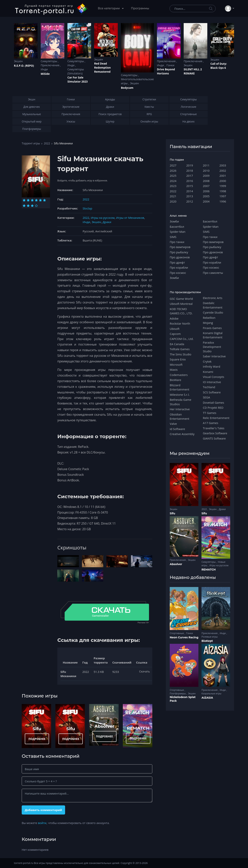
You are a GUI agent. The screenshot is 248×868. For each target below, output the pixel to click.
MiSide (45, 74)
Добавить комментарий (43, 810)
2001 (223, 176)
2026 (173, 171)
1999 (223, 186)
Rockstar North (180, 323)
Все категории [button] (109, 8)
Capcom (175, 334)
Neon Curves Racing (184, 637)
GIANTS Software (214, 438)
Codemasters (179, 375)
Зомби (174, 221)
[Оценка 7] (24, 206)
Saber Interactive (214, 356)
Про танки (177, 242)
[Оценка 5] (40, 200)
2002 (223, 171)
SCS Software (212, 392)
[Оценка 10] (36, 206)
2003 (223, 165)
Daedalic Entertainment (213, 305)
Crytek (207, 361)
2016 (190, 181)
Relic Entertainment (216, 418)
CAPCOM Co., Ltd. (182, 339)
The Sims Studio (180, 354)
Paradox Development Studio (212, 347)
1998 (223, 191)
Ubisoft (175, 329)
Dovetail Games (214, 403)
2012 (190, 201)
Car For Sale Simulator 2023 (77, 79)
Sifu (37, 729)
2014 (190, 191)
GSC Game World (181, 299)
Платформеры (178, 693)
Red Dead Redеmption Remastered (102, 68)
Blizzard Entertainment (180, 387)
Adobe (174, 318)
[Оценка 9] (32, 206)
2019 (190, 165)
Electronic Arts (213, 298)
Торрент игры (31, 143)
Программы (140, 8)
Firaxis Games (212, 328)
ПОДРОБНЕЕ (37, 739)
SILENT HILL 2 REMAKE (193, 71)
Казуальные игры (211, 693)
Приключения (50, 65)
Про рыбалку (179, 252)
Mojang (208, 323)
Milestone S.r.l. (180, 395)
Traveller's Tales (214, 428)
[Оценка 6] (44, 200)
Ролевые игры (210, 637)
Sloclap (87, 208)
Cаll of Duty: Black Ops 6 (219, 66)
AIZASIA (207, 698)
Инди (44, 69)
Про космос (178, 273)
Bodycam (127, 88)
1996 (223, 201)
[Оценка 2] (28, 200)
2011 (206, 165)
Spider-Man (178, 232)
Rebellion (209, 318)
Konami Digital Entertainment (213, 335)
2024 (173, 181)
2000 (223, 181)
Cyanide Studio (213, 312)
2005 (206, 196)
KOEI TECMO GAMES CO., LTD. (181, 311)
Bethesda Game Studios (180, 402)
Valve (173, 424)
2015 (190, 186)
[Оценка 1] (24, 200)
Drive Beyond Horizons (166, 71)
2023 (173, 186)
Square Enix (178, 359)
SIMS (173, 237)
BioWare (175, 380)
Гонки (170, 65)
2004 (206, 201)
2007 (206, 186)
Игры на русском (103, 218)
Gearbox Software (215, 433)
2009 (206, 176)
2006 (206, 191)
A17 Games (211, 423)
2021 (173, 196)
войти (42, 823)
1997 (223, 196)
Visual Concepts (214, 377)
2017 (190, 176)
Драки (107, 222)
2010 (206, 171)
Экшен (18, 61)
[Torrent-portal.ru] (51, 9)
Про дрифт (177, 262)
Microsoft (176, 365)
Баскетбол (177, 227)
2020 (173, 201)
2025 (173, 176)
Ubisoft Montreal (181, 304)
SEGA (206, 397)
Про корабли (179, 267)
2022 (47, 143)
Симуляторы (49, 61)
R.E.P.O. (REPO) (24, 66)
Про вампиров (180, 247)
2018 (190, 171)
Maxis (174, 370)
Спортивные (177, 633)
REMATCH (138, 728)
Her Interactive (180, 409)
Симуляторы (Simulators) (76, 71)
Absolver (104, 726)
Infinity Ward (211, 366)
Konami (208, 372)
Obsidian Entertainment (180, 416)
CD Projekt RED (213, 408)
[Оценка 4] (36, 200)
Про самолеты (213, 273)
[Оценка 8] (28, 206)
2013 (190, 196)
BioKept (207, 641)
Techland (209, 387)
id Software (177, 429)
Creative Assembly (182, 434)
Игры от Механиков (130, 218)
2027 (173, 165)
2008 (206, 181)
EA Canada (177, 344)
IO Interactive (212, 382)
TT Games (210, 413)
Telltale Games (180, 349)
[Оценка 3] (32, 200)
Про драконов (180, 257)
